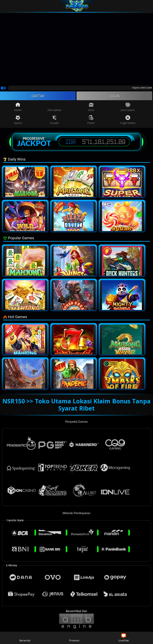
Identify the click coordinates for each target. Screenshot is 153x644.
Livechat (124, 638)
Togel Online (128, 120)
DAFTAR (38, 96)
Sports (18, 120)
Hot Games (54, 107)
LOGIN (114, 96)
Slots (91, 107)
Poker (91, 120)
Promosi (74, 638)
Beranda (25, 638)
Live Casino (128, 107)
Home (18, 107)
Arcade (55, 120)
